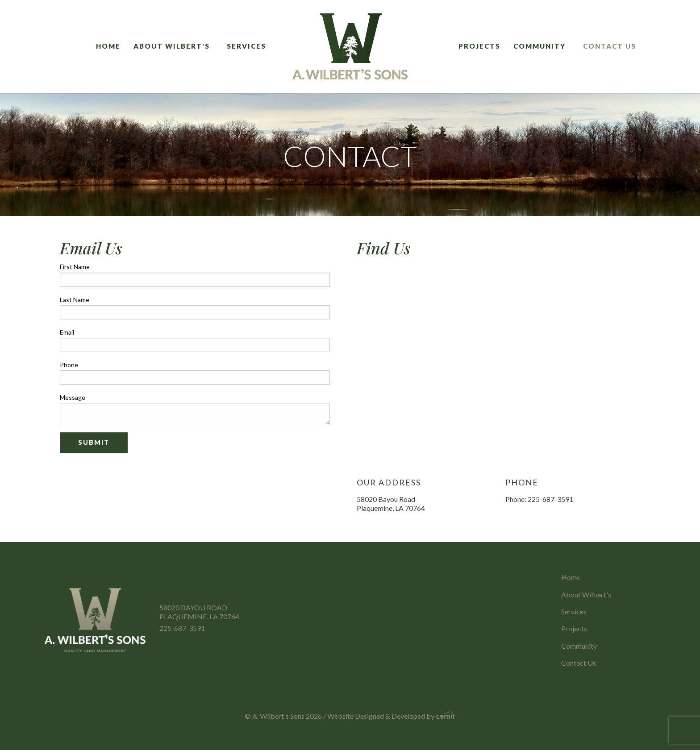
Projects (479, 46)
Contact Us (610, 46)
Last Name (75, 300)
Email (67, 332)
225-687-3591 (182, 628)
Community (540, 46)
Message (73, 397)
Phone (69, 365)
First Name (75, 267)
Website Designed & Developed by (391, 716)
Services (246, 46)
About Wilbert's (172, 46)
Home (108, 46)
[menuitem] (111, 47)
